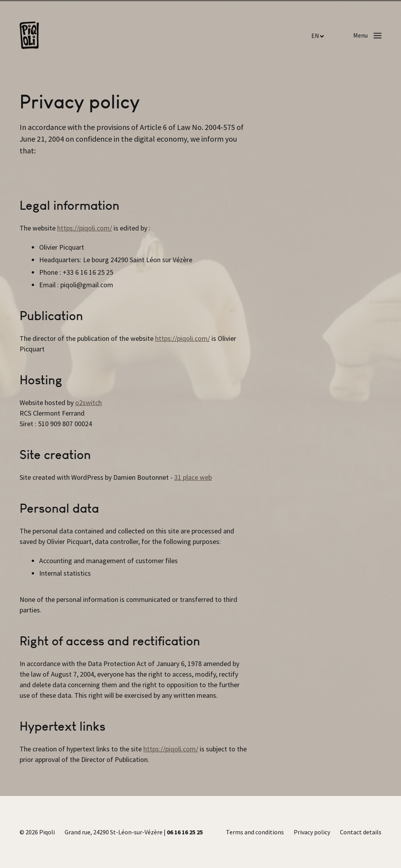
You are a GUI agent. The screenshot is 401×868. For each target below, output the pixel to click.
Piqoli (47, 832)
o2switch (89, 402)
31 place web (193, 477)
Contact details (361, 832)
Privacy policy (312, 832)
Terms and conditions (255, 832)
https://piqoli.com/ (85, 228)
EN (315, 36)
